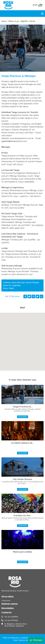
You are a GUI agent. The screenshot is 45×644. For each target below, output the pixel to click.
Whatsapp (36, 640)
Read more (23, 417)
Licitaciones (6, 601)
